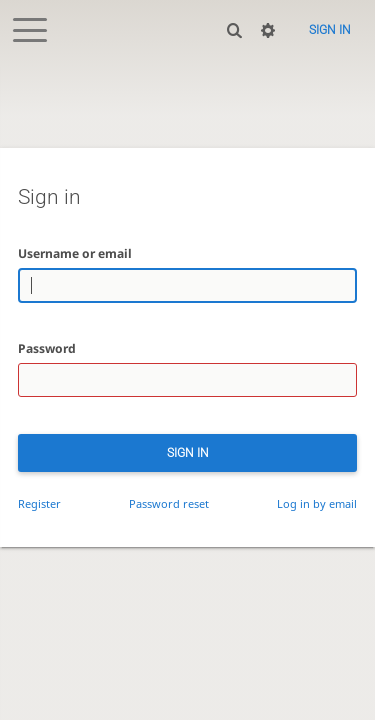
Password (47, 348)
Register (39, 503)
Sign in (330, 30)
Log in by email (317, 503)
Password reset (169, 503)
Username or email (75, 253)
